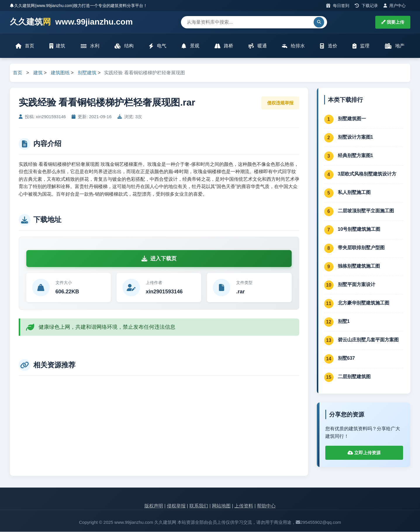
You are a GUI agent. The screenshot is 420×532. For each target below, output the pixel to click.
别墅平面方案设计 (357, 285)
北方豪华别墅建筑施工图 (364, 303)
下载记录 (366, 6)
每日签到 (338, 6)
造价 (329, 46)
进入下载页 (159, 259)
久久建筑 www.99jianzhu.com (71, 22)
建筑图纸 (60, 73)
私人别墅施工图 (354, 193)
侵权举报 (176, 506)
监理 (361, 46)
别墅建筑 (87, 73)
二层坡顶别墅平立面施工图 (366, 211)
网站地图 (221, 506)
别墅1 (344, 322)
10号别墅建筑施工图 (359, 229)
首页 (25, 46)
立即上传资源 (364, 453)
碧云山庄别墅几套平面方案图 (368, 340)
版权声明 (154, 506)
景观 (190, 46)
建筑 (58, 46)
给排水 (293, 46)
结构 (124, 46)
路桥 (224, 46)
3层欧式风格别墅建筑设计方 (367, 174)
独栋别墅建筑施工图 (359, 266)
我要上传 (393, 22)
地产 (394, 46)
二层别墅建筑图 (354, 377)
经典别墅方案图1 (356, 156)
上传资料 (244, 506)
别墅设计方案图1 (356, 137)
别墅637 (346, 358)
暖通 (257, 46)
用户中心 (395, 6)
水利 (90, 46)
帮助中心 (266, 506)
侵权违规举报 (280, 103)
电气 (158, 46)
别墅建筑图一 (352, 119)
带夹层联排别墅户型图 (361, 248)
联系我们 (199, 506)
